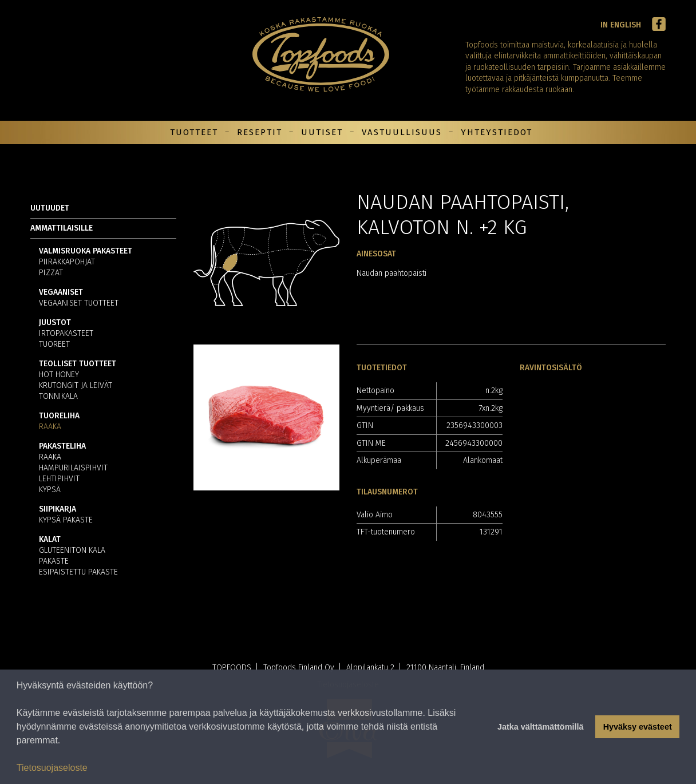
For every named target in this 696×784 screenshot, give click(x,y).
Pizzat (51, 273)
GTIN (365, 425)
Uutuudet (50, 208)
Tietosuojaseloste (52, 768)
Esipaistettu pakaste (78, 573)
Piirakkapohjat (67, 262)
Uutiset (322, 132)
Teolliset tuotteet (78, 364)
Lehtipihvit (59, 479)
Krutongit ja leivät (76, 386)
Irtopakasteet (66, 334)
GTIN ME (371, 443)
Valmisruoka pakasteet (86, 252)
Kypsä (50, 490)
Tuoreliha (59, 416)
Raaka (50, 427)
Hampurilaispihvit (73, 468)
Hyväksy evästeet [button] (638, 727)
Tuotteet (194, 132)
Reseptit (260, 132)
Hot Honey (59, 375)
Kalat (50, 540)
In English (621, 25)
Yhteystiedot (497, 132)
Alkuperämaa (379, 460)
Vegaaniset (61, 293)
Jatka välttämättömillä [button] (540, 727)
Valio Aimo (375, 515)
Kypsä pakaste (66, 520)
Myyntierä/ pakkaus (390, 408)
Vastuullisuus (402, 132)
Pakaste (54, 562)
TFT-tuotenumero (386, 532)
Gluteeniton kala (72, 551)
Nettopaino (375, 391)
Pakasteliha (62, 447)
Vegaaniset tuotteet (79, 304)
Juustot (55, 323)
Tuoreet (54, 345)
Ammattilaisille (62, 228)
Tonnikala (58, 397)
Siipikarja (58, 510)
